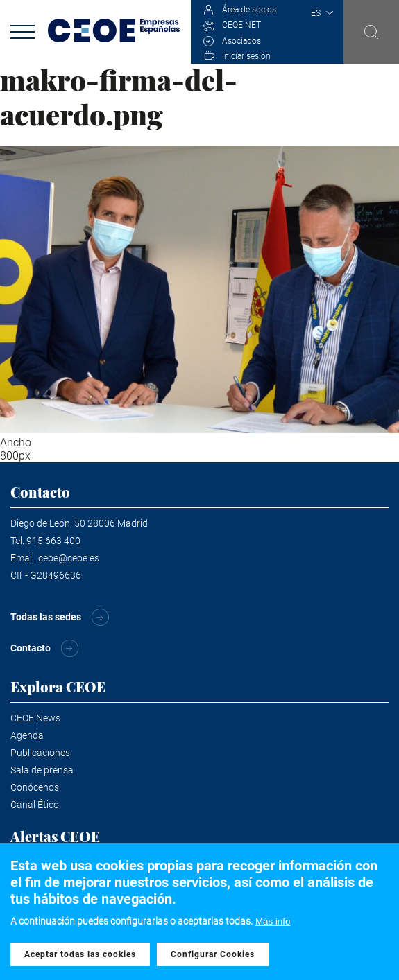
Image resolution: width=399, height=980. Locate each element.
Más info (273, 921)
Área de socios (249, 10)
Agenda (27, 735)
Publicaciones (40, 753)
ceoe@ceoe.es (69, 558)
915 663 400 (53, 541)
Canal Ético (35, 805)
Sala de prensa (42, 770)
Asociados (241, 41)
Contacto (31, 648)
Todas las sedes (46, 617)
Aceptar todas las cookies (80, 954)
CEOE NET (241, 25)
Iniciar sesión (246, 56)
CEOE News (35, 718)
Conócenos (35, 787)
